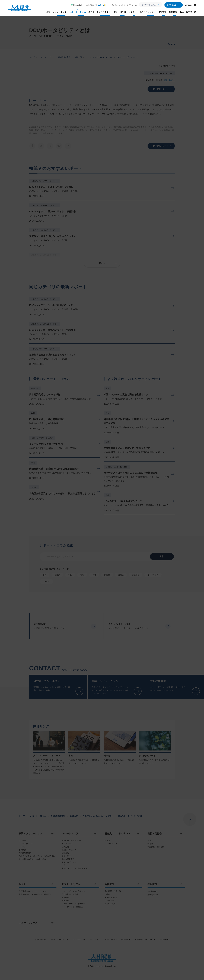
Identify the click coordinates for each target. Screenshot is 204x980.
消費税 (107, 575)
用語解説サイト (98, 5)
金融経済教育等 (64, 57)
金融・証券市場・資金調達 (42, 438)
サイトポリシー (79, 940)
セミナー (23, 884)
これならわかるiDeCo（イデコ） (99, 57)
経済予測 (35, 388)
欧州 (33, 413)
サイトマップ (95, 940)
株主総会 (136, 575)
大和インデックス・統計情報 (117, 940)
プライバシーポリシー (59, 940)
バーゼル (46, 582)
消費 (44, 575)
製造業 (57, 575)
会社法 (121, 575)
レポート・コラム (46, 57)
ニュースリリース (28, 923)
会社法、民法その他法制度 (117, 467)
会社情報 (109, 884)
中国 (70, 575)
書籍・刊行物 (155, 834)
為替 (94, 575)
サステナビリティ (71, 884)
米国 (33, 463)
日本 (107, 442)
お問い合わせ (174, 5)
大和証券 (164, 940)
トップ (32, 57)
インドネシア (153, 575)
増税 (82, 575)
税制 (107, 413)
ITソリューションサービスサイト (124, 5)
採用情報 (152, 884)
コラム (34, 487)
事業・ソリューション (30, 834)
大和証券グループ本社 (145, 940)
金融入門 (78, 57)
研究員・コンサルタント (117, 834)
